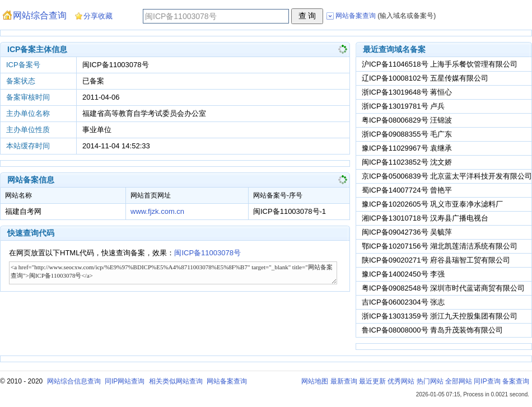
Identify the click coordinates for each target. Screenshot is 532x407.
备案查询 (516, 381)
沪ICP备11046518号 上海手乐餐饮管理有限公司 (440, 64)
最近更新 (372, 381)
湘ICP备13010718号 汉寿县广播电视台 (425, 218)
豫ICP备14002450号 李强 (403, 274)
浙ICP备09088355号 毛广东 (407, 134)
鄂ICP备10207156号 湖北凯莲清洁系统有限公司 (440, 246)
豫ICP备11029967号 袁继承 (407, 148)
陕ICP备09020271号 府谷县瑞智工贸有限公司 (436, 260)
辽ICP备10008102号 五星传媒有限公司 (425, 78)
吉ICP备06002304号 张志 (403, 302)
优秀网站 (401, 381)
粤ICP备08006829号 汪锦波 (407, 120)
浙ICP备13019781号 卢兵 (403, 106)
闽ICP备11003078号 (207, 253)
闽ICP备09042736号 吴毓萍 (407, 232)
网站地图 (315, 381)
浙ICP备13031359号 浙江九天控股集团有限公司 (440, 316)
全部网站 (459, 381)
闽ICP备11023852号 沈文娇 (407, 162)
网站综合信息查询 (74, 381)
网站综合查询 (40, 15)
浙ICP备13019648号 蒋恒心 (407, 92)
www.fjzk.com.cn (157, 211)
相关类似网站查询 (176, 381)
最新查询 (344, 381)
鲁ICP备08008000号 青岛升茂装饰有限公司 (432, 330)
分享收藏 (98, 16)
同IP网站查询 (125, 381)
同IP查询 (487, 381)
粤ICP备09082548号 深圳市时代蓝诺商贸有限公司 (443, 288)
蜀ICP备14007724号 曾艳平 (407, 190)
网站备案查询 (227, 381)
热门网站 (430, 381)
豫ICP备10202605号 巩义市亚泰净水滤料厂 (432, 204)
